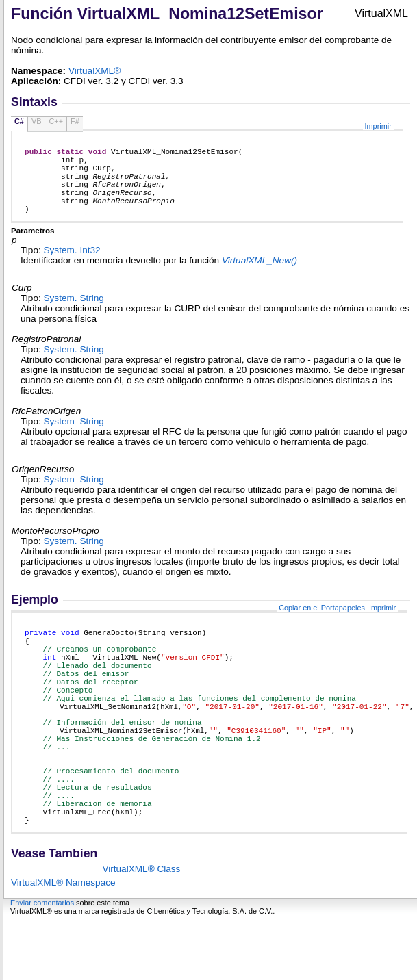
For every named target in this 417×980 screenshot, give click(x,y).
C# (19, 121)
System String (74, 314)
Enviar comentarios (42, 964)
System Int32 (72, 267)
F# (75, 121)
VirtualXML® (94, 71)
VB (37, 121)
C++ (56, 121)
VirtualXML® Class (141, 930)
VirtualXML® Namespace (63, 944)
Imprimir (378, 126)
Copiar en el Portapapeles (322, 624)
